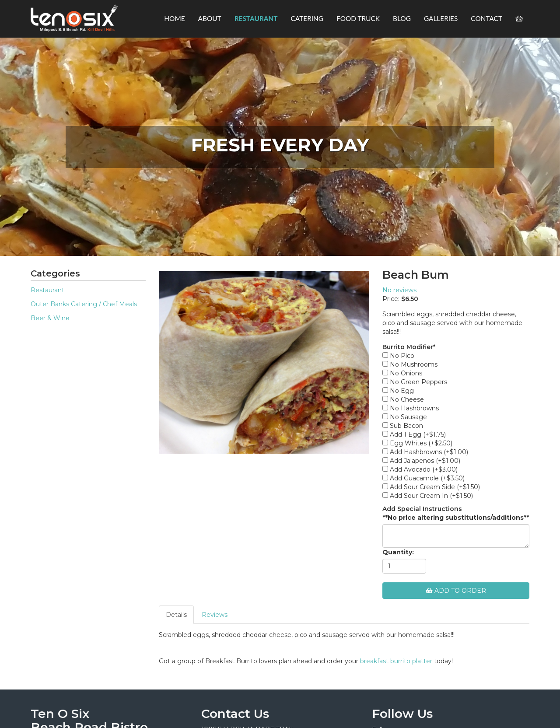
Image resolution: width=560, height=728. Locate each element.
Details (176, 615)
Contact (486, 18)
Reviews (215, 615)
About (210, 18)
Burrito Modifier (409, 347)
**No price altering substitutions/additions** (456, 518)
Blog (402, 18)
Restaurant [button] (256, 18)
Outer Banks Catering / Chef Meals (84, 304)
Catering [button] (307, 18)
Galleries (441, 18)
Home (174, 18)
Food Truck (358, 18)
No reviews (399, 290)
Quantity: (398, 552)
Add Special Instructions (422, 509)
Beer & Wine (50, 318)
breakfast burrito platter (396, 661)
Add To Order (456, 591)
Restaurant (47, 290)
